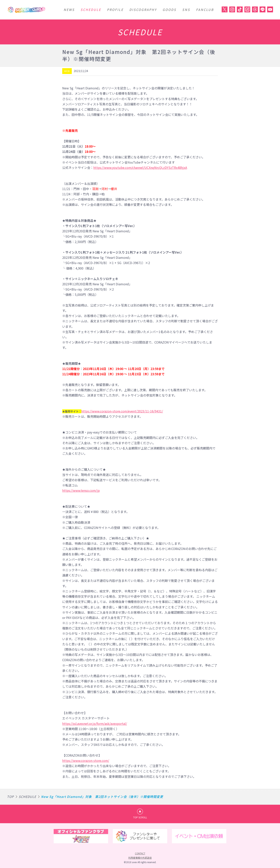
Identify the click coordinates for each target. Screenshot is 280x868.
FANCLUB (205, 10)
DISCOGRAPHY (143, 10)
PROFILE (115, 10)
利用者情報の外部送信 (140, 858)
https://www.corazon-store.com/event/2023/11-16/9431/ (122, 411)
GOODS (169, 10)
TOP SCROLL (140, 817)
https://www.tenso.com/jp (81, 490)
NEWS (69, 10)
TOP (10, 797)
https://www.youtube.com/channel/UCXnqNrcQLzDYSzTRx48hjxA (141, 167)
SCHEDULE (91, 10)
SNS (186, 10)
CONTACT (140, 853)
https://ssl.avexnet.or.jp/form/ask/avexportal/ (95, 723)
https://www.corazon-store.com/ (86, 760)
